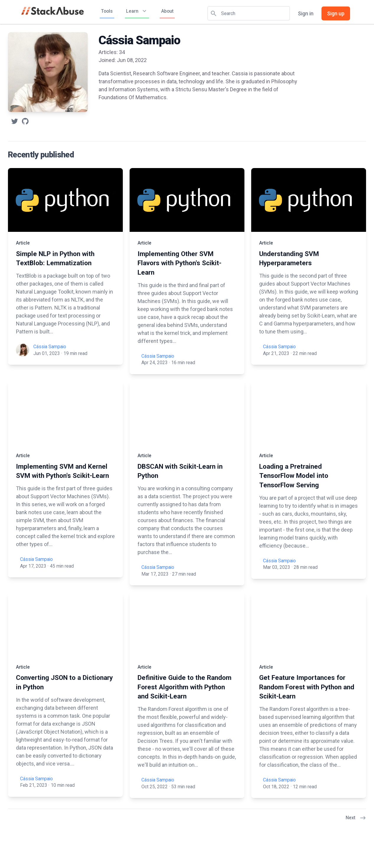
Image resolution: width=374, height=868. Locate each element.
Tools (107, 11)
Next (356, 818)
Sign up (336, 13)
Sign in (306, 13)
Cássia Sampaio (50, 347)
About (167, 11)
